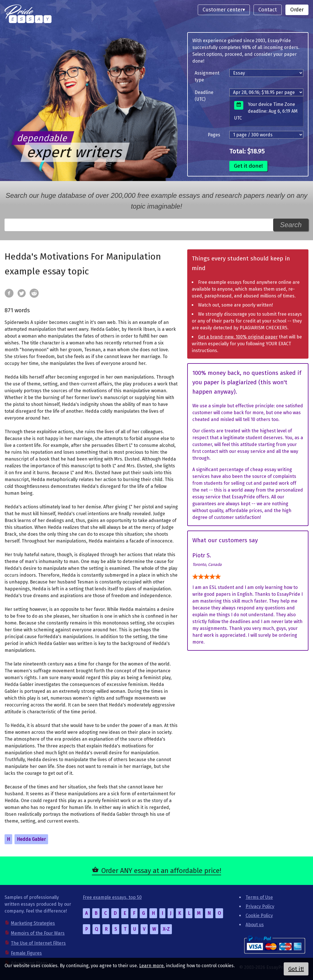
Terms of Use (259, 897)
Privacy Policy (260, 906)
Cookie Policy (259, 916)
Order (297, 10)
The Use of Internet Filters (38, 943)
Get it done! (248, 166)
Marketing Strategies (33, 923)
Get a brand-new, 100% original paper (238, 337)
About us (255, 925)
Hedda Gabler (31, 839)
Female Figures (26, 953)
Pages (214, 135)
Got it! (296, 969)
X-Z (166, 929)
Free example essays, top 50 (112, 897)
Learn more (151, 966)
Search (291, 225)
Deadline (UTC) (204, 96)
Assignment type (207, 76)
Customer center (223, 10)
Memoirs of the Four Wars (38, 933)
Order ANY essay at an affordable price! (161, 871)
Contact (268, 10)
